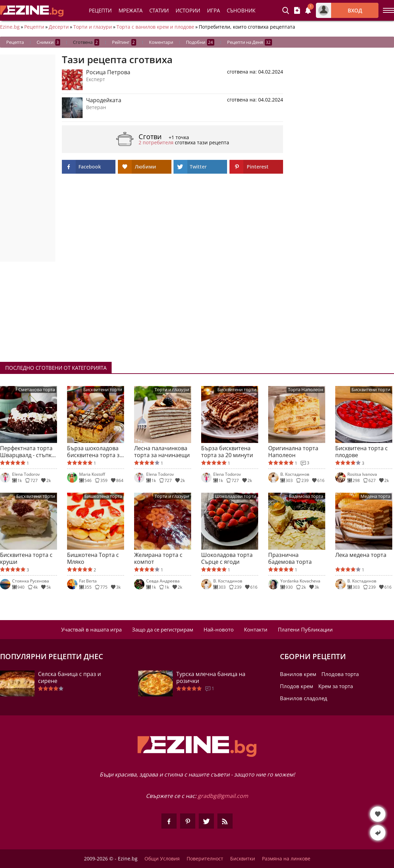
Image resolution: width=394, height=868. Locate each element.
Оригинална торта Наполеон (293, 452)
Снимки (48, 42)
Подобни (200, 42)
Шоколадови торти (236, 496)
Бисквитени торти (103, 390)
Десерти (59, 27)
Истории (188, 10)
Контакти (256, 629)
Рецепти (100, 10)
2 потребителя (156, 142)
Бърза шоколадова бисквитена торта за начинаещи (95, 452)
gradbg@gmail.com (223, 796)
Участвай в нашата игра (91, 629)
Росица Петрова (108, 72)
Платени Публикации (305, 629)
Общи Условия (162, 859)
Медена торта (375, 496)
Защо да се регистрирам (163, 629)
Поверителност (205, 859)
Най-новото (219, 629)
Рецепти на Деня (250, 42)
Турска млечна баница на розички (211, 677)
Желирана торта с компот (158, 558)
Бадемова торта (306, 496)
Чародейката (104, 100)
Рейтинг (124, 42)
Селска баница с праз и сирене (69, 677)
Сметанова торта (37, 390)
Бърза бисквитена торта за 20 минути (227, 452)
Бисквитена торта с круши (26, 558)
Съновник (241, 10)
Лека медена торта (361, 555)
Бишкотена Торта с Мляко (93, 558)
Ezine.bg (10, 27)
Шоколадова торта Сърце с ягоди (227, 558)
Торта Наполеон (306, 390)
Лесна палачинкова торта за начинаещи (162, 452)
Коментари (161, 42)
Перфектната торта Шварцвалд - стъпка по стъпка (27, 452)
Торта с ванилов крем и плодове (155, 27)
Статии (159, 10)
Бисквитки (243, 859)
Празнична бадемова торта (290, 558)
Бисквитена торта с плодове (362, 452)
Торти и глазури (93, 27)
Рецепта (15, 42)
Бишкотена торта (103, 496)
